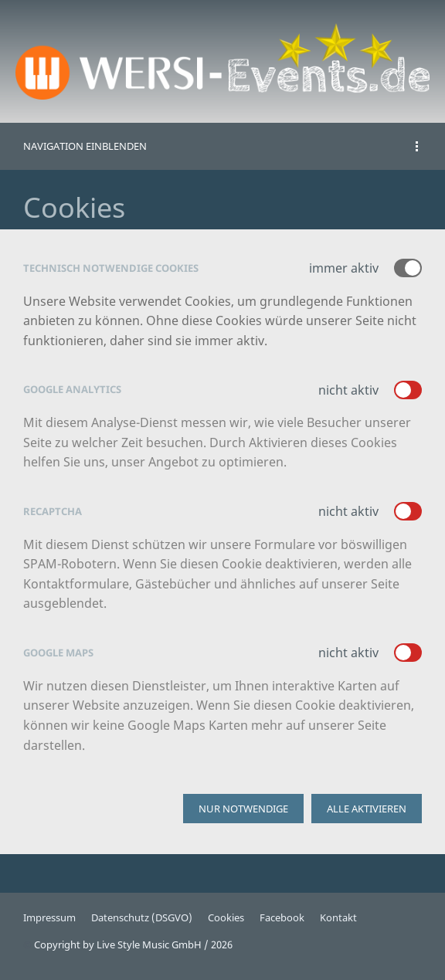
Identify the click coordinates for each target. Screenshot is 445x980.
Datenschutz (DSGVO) (142, 917)
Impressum (49, 917)
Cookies (226, 917)
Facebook (282, 917)
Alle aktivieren (367, 809)
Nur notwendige (243, 809)
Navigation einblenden (85, 146)
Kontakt (338, 917)
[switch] (408, 390)
